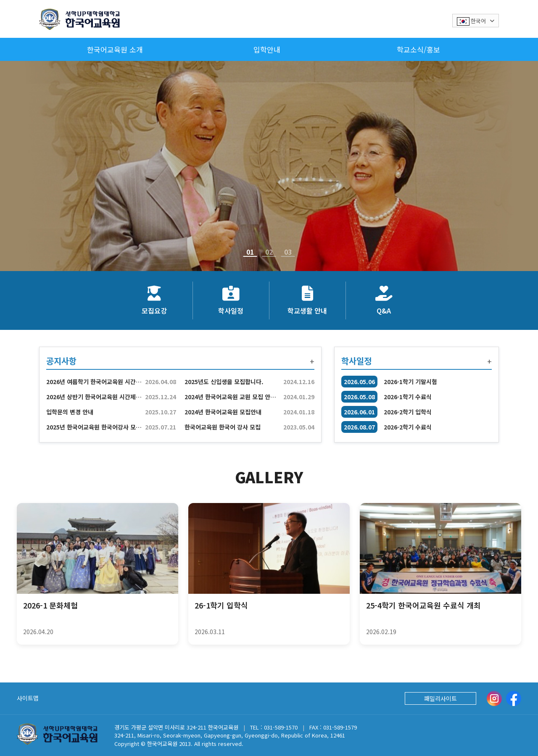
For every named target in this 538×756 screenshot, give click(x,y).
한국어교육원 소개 (115, 49)
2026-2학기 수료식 (408, 427)
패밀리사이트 (440, 698)
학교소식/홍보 (418, 49)
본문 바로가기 (0, 0)
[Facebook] (514, 698)
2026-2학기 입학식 (408, 412)
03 (288, 253)
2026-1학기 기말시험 (410, 382)
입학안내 (267, 49)
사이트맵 (28, 698)
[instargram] (494, 698)
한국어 (476, 21)
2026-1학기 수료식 (408, 397)
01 (250, 253)
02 (269, 253)
